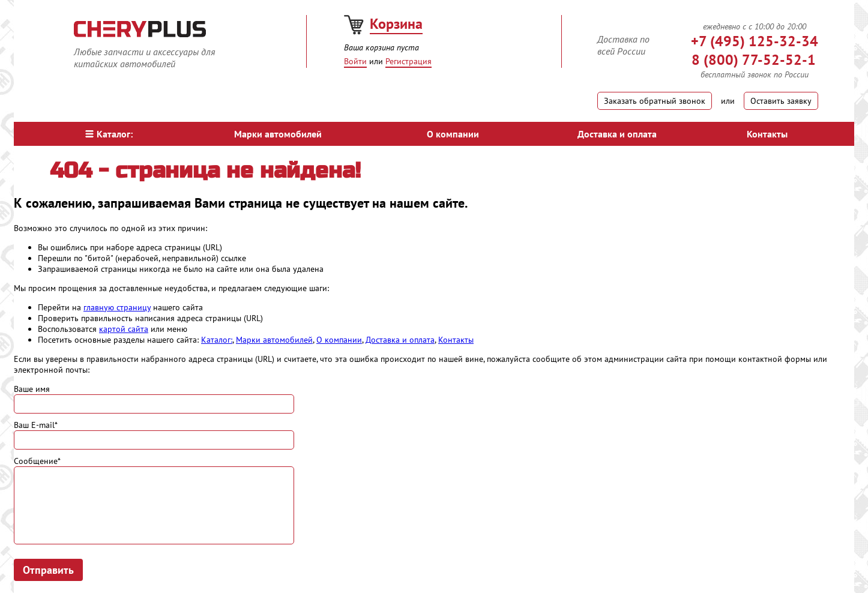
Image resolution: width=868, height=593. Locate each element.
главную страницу (117, 307)
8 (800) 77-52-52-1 (754, 60)
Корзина (396, 24)
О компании (453, 134)
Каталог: (109, 134)
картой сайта (124, 329)
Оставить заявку (781, 101)
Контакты (767, 134)
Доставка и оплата (617, 134)
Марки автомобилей (278, 134)
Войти (355, 61)
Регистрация (408, 61)
